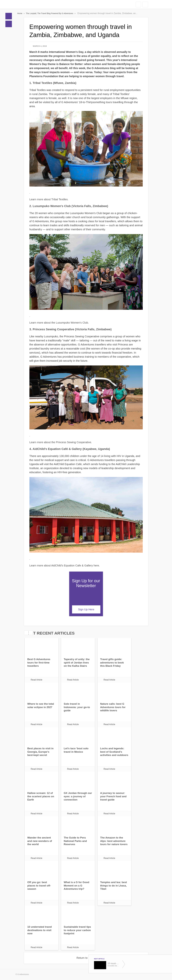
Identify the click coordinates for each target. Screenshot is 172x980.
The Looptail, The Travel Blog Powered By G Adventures (50, 13)
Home (9, 16)
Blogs (9, 24)
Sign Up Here (86, 609)
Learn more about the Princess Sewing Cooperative (60, 442)
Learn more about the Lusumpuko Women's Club (59, 323)
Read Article (37, 680)
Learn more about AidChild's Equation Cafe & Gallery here (64, 565)
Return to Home (86, 958)
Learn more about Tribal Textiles (49, 199)
